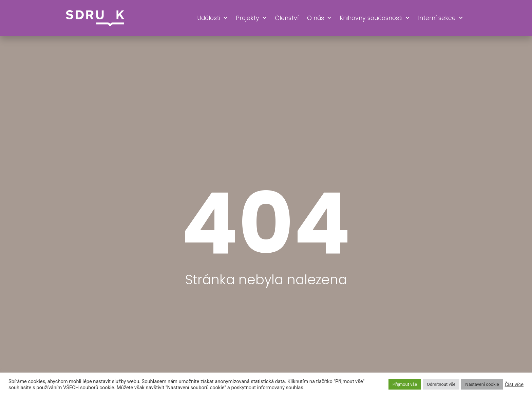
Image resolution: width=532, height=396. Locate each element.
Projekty (251, 18)
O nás (319, 18)
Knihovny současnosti (375, 18)
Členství (287, 18)
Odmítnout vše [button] (441, 384)
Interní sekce (440, 18)
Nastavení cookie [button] (482, 384)
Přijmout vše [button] (405, 384)
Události (212, 18)
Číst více (514, 384)
